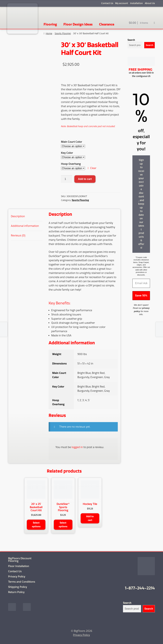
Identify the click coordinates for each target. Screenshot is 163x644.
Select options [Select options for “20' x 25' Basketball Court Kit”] (36, 525)
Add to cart (85, 179)
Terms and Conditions (22, 582)
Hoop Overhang (71, 164)
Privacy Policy (17, 576)
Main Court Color (72, 142)
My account (122, 3)
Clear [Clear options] (93, 168)
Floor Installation (19, 566)
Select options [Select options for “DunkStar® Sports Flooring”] (63, 525)
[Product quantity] (67, 179)
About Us (150, 3)
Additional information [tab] (25, 226)
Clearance (107, 24)
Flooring (50, 24)
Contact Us (107, 3)
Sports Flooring (63, 34)
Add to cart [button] (90, 518)
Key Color (67, 153)
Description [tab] (18, 216)
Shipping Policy (18, 587)
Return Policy (16, 592)
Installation (136, 3)
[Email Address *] (141, 283)
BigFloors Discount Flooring (20, 560)
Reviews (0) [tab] (18, 235)
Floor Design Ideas (78, 24)
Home (49, 34)
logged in (77, 447)
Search (131, 40)
